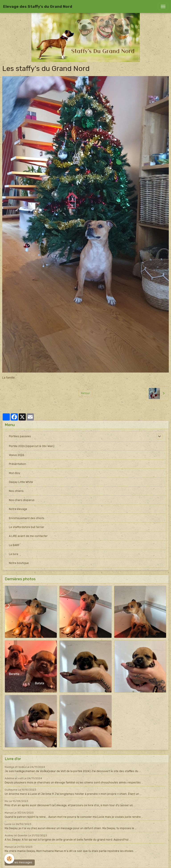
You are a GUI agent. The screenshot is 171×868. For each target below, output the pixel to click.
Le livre (14, 554)
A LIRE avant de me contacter (28, 536)
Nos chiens (16, 491)
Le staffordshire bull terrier (27, 527)
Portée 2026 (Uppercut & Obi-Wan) (32, 446)
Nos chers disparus (22, 500)
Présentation (17, 464)
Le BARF (14, 545)
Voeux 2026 (16, 455)
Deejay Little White (21, 482)
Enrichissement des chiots (27, 518)
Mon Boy (15, 473)
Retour (85, 393)
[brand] (38, 6)
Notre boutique (19, 563)
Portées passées (20, 436)
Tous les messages (20, 862)
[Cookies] (9, 859)
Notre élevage (18, 509)
